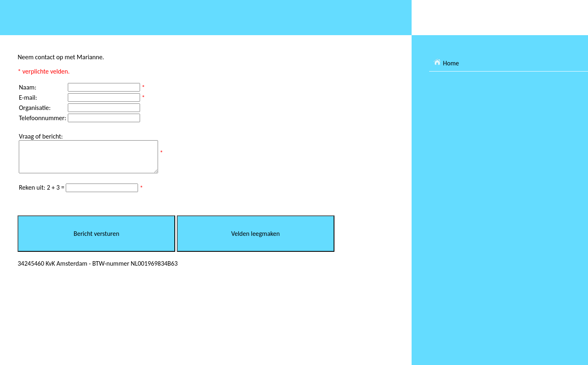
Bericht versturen (96, 240)
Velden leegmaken (255, 240)
